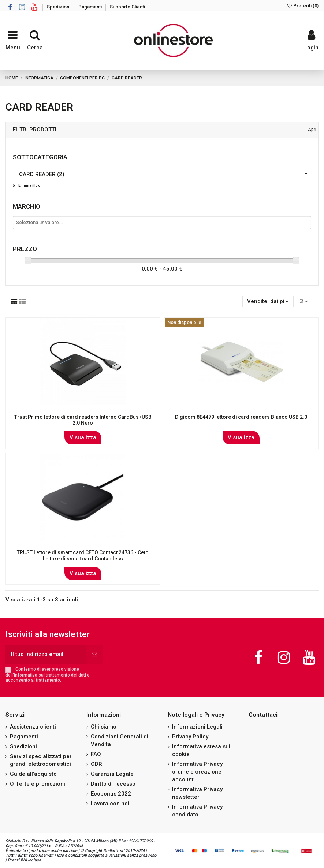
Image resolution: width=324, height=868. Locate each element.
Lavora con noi (110, 804)
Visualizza (83, 437)
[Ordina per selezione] (268, 301)
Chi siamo (104, 727)
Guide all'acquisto (33, 774)
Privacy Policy (190, 737)
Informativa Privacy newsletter (197, 793)
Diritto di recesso (113, 784)
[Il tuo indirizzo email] (46, 654)
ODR (96, 764)
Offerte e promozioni (38, 784)
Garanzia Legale (112, 774)
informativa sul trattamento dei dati (50, 675)
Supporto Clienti (127, 7)
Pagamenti (91, 7)
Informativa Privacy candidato (197, 811)
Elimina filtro (29, 185)
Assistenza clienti (33, 727)
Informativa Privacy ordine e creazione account (197, 772)
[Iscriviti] (94, 654)
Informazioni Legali (197, 727)
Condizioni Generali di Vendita (120, 740)
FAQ (96, 754)
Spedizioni (59, 7)
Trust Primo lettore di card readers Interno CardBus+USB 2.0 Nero (83, 420)
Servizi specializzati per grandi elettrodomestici (41, 760)
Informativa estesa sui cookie (201, 750)
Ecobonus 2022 (111, 794)
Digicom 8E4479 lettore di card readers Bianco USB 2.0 (241, 417)
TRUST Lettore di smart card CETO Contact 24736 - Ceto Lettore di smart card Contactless (83, 556)
